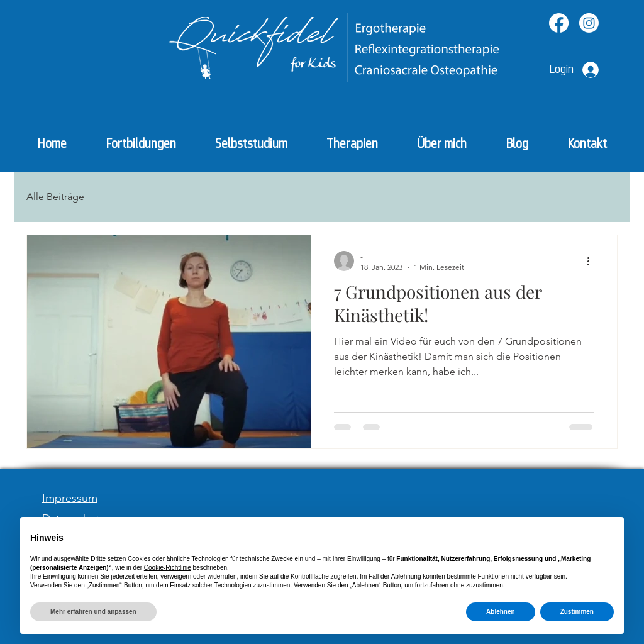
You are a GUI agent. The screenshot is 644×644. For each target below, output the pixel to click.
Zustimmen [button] (577, 612)
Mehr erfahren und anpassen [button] (93, 612)
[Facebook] (559, 23)
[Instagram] (589, 23)
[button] (352, 144)
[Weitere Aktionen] (592, 261)
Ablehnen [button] (501, 612)
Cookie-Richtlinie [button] (168, 568)
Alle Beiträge (55, 197)
